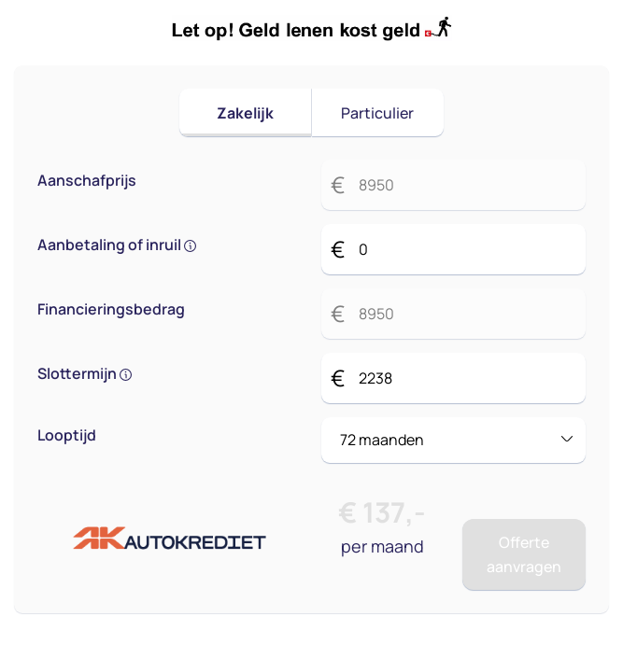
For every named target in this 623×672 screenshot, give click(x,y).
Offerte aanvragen (524, 554)
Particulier (377, 113)
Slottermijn (85, 373)
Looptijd (67, 435)
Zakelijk (245, 113)
